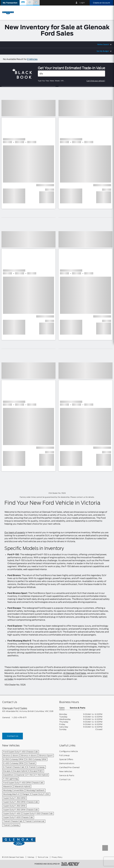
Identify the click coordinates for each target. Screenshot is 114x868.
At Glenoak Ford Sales (75, 673)
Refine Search (103, 45)
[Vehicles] (71, 74)
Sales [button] (62, 708)
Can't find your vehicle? (96, 81)
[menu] (109, 12)
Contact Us (13, 736)
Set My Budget (103, 51)
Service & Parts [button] (77, 708)
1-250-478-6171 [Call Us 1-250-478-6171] (19, 717)
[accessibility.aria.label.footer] (70, 864)
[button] (10, 3)
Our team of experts (15, 533)
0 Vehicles (32, 59)
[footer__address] (28, 711)
